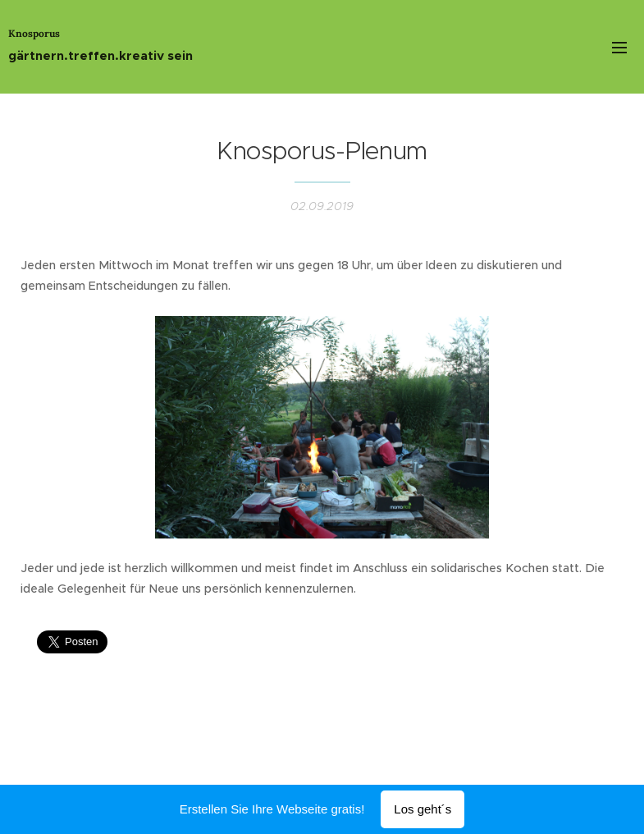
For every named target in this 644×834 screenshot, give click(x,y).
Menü (619, 48)
